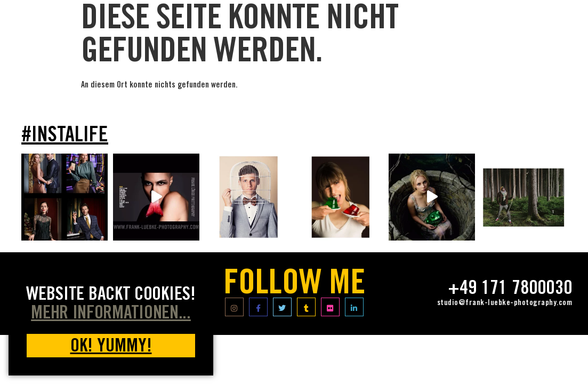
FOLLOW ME (294, 286)
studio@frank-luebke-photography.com (505, 303)
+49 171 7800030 (510, 290)
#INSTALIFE (65, 137)
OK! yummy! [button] (111, 347)
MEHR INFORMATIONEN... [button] (111, 314)
